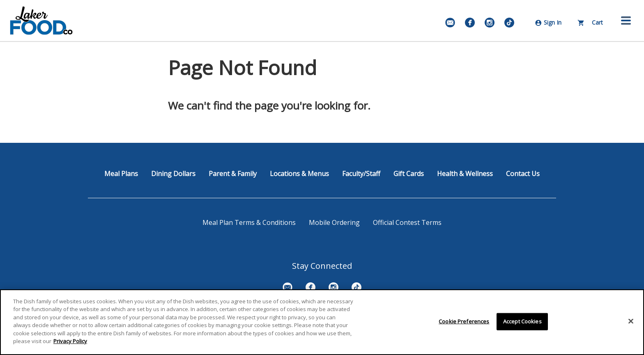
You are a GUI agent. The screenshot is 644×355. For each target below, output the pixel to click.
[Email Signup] (450, 23)
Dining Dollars (173, 174)
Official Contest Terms (407, 222)
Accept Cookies (522, 321)
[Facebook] (470, 23)
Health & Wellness (465, 174)
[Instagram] (490, 23)
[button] (626, 21)
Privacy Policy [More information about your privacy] (70, 341)
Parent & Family (233, 174)
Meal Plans (121, 174)
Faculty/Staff (361, 174)
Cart (590, 22)
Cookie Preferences (464, 321)
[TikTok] (509, 23)
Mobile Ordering (334, 222)
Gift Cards (409, 174)
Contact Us (523, 174)
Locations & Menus (299, 174)
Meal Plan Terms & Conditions (249, 222)
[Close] (631, 321)
